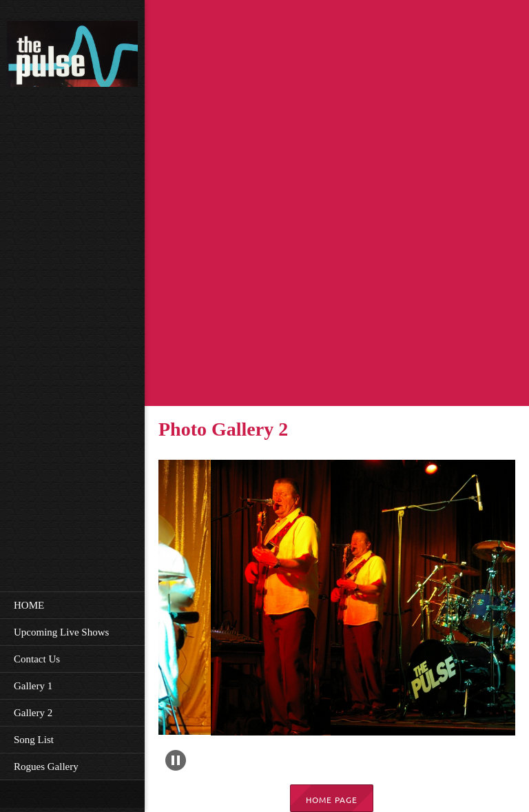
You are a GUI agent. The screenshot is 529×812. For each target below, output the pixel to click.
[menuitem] (72, 605)
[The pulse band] (72, 55)
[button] (280, 619)
